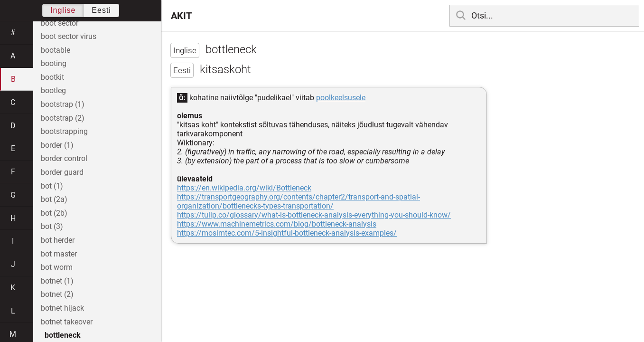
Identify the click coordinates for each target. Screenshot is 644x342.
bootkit (52, 77)
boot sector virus (69, 36)
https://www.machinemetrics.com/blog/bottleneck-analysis (277, 224)
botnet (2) (57, 294)
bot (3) (52, 226)
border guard (62, 172)
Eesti (101, 10)
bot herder (58, 240)
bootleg (53, 90)
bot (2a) (54, 199)
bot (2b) (54, 213)
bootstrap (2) (63, 118)
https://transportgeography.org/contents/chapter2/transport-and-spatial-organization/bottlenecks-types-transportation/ (299, 201)
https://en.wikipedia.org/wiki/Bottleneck (244, 188)
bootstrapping (64, 131)
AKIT (181, 16)
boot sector (60, 23)
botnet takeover (67, 322)
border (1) (57, 145)
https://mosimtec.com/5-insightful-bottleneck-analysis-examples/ (287, 233)
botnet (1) (57, 281)
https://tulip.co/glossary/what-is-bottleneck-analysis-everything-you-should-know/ (314, 215)
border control (64, 158)
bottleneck (63, 335)
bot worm (57, 267)
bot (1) (52, 186)
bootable (56, 50)
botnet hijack (62, 308)
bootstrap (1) (63, 104)
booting (54, 63)
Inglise (63, 10)
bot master (59, 254)
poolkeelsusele (341, 98)
